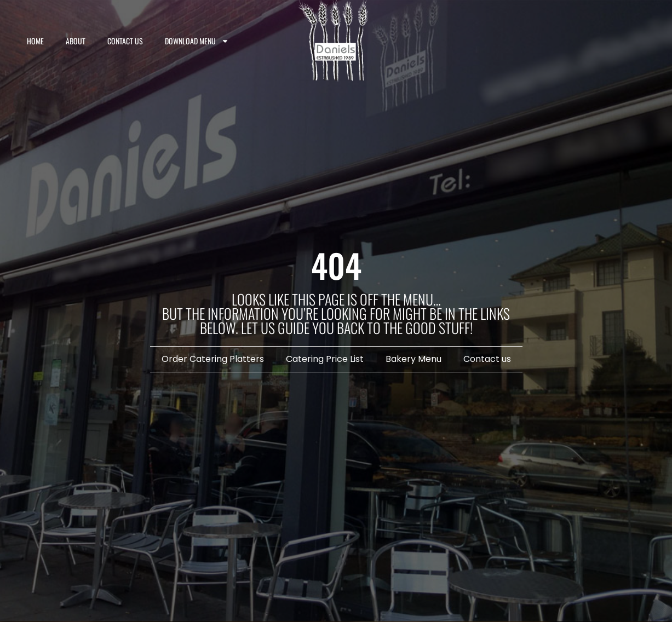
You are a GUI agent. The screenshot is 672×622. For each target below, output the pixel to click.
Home (35, 41)
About (76, 41)
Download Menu (197, 41)
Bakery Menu (413, 359)
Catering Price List (325, 359)
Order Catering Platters (213, 359)
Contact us (125, 41)
